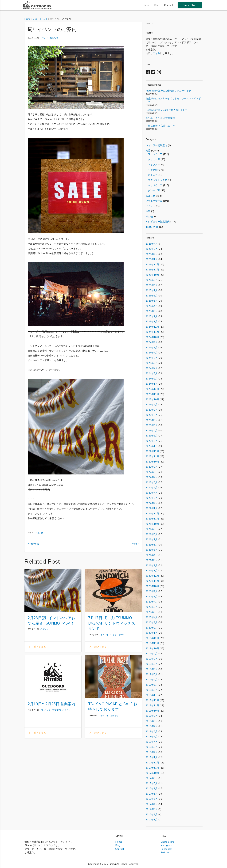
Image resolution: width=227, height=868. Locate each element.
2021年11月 (152, 519)
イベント (44, 38)
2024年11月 (152, 332)
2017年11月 (152, 768)
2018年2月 (152, 752)
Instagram (166, 845)
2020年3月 (152, 622)
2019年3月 (152, 685)
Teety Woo (152, 227)
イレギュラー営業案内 (50, 710)
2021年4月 (152, 555)
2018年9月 (152, 716)
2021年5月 (152, 550)
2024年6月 (152, 358)
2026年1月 (152, 259)
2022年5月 (152, 487)
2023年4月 (152, 430)
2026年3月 (152, 249)
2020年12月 (152, 576)
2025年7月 (152, 290)
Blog (157, 5)
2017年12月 (152, 763)
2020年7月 (152, 602)
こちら (156, 53)
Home (146, 5)
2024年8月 (152, 347)
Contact (169, 5)
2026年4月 (152, 244)
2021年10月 (152, 524)
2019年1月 (152, 695)
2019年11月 (152, 643)
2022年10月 (152, 462)
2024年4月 (152, 368)
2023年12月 (152, 389)
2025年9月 (152, 280)
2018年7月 (152, 726)
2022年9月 (152, 467)
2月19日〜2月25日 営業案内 (51, 704)
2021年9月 (152, 529)
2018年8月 (152, 721)
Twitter (165, 852)
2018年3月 (152, 747)
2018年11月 (152, 705)
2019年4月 (152, 680)
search (149, 23)
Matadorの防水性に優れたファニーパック (168, 91)
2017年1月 (152, 820)
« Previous (33, 544)
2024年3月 (152, 373)
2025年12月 (152, 264)
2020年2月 (152, 628)
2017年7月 (152, 788)
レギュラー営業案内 (156, 145)
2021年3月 (152, 560)
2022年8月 (152, 472)
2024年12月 (152, 327)
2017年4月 (152, 804)
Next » (135, 544)
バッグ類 (152, 170)
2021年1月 (152, 570)
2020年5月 (152, 612)
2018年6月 (152, 731)
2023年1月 (152, 446)
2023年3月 (152, 436)
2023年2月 (152, 441)
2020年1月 (152, 633)
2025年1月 (152, 321)
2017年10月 (152, 773)
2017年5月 (152, 799)
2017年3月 (152, 809)
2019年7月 (152, 664)
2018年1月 (152, 757)
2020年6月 (152, 607)
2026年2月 (152, 254)
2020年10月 (152, 586)
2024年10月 (152, 337)
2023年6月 (152, 420)
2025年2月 (152, 316)
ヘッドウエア (154, 185)
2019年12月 (152, 638)
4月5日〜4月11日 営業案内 (160, 118)
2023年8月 (152, 410)
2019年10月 (152, 648)
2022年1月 (152, 508)
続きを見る (37, 647)
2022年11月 (152, 456)
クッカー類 (153, 159)
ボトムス (152, 175)
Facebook (166, 849)
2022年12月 (152, 451)
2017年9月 (152, 778)
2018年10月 (152, 711)
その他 (149, 216)
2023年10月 (152, 399)
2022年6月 (152, 482)
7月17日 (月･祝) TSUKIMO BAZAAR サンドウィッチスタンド (112, 623)
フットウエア (154, 154)
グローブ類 (153, 190)
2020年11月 (152, 581)
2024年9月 (152, 342)
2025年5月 (152, 301)
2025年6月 (152, 296)
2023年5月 (152, 425)
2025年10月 (152, 275)
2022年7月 (152, 477)
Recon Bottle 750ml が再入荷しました (167, 110)
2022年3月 (152, 498)
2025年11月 (152, 270)
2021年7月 (152, 539)
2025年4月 (152, 306)
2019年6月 (152, 669)
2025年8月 (152, 285)
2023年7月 (152, 415)
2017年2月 (152, 814)
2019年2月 (152, 690)
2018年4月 (152, 742)
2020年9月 (152, 591)
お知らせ (54, 38)
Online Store (190, 5)
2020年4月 (152, 617)
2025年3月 (152, 311)
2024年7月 (152, 353)
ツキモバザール (118, 635)
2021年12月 (152, 514)
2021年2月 (152, 565)
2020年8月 (152, 597)
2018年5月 (152, 737)
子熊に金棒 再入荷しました (160, 126)
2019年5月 (152, 674)
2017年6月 (152, 794)
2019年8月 (152, 659)
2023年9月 (152, 404)
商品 (148, 150)
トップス (152, 165)
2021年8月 (152, 534)
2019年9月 (152, 654)
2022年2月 (152, 503)
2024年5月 (152, 363)
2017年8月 (152, 783)
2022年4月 (152, 493)
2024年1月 (152, 384)
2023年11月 (152, 394)
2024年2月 (152, 379)
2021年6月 (152, 545)
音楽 (148, 211)
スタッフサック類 (156, 180)
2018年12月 (152, 700)
